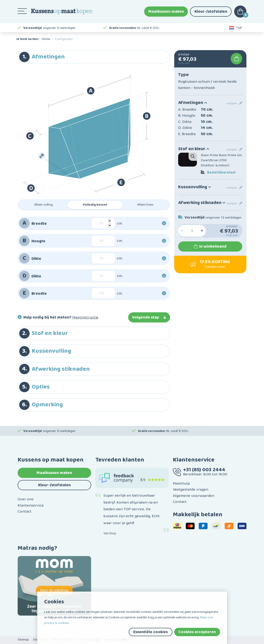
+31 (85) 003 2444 (204, 470)
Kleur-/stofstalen (211, 12)
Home (46, 39)
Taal (235, 28)
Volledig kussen (95, 205)
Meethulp (181, 483)
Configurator (64, 39)
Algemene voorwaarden (194, 496)
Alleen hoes (145, 205)
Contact (25, 511)
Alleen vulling (44, 205)
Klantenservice (31, 505)
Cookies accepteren (197, 632)
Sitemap (23, 640)
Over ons (26, 499)
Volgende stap (149, 317)
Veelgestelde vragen (191, 489)
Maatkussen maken (166, 12)
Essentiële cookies (151, 632)
